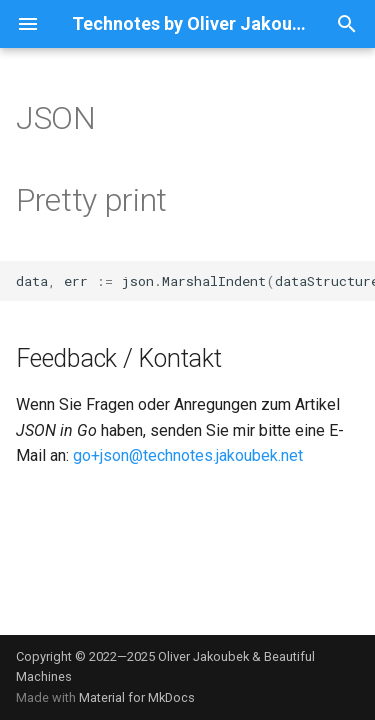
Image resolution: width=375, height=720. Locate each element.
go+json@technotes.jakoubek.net (188, 455)
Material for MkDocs (137, 697)
